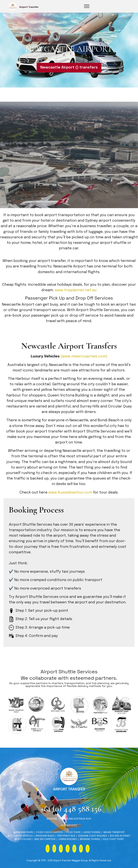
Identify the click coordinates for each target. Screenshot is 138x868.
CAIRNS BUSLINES (68, 849)
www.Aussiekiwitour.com (70, 493)
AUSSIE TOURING (92, 842)
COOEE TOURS (73, 842)
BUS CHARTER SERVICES (20, 845)
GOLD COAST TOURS (113, 849)
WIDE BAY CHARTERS (45, 849)
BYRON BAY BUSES (45, 845)
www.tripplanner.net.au (76, 290)
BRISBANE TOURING (90, 849)
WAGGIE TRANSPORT (114, 842)
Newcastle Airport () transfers (69, 68)
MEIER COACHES (23, 849)
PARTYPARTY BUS (66, 845)
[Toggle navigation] (87, 6)
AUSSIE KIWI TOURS (23, 842)
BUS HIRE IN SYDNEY (120, 845)
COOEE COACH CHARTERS (49, 842)
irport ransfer (29, 7)
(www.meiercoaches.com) (84, 356)
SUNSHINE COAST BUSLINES (92, 845)
